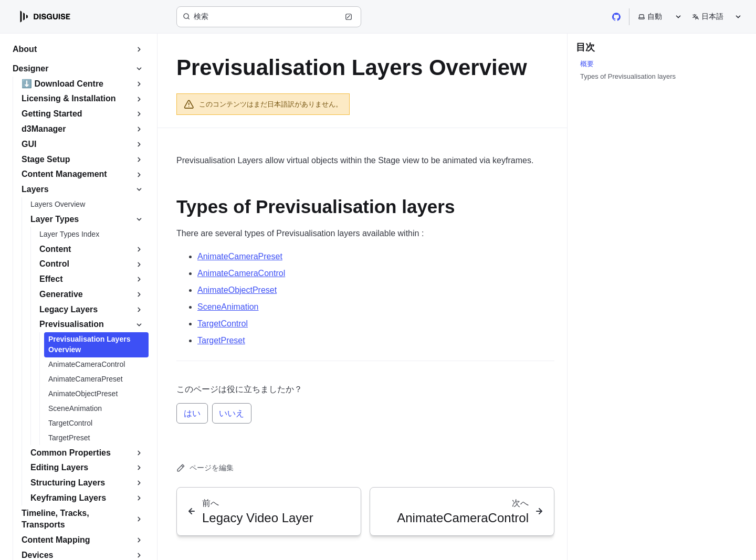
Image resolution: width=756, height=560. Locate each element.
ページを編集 (205, 468)
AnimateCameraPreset (240, 256)
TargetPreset (221, 340)
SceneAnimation (228, 307)
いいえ (232, 413)
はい (192, 413)
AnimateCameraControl (241, 273)
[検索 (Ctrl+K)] (269, 17)
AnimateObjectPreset (237, 290)
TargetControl (223, 324)
